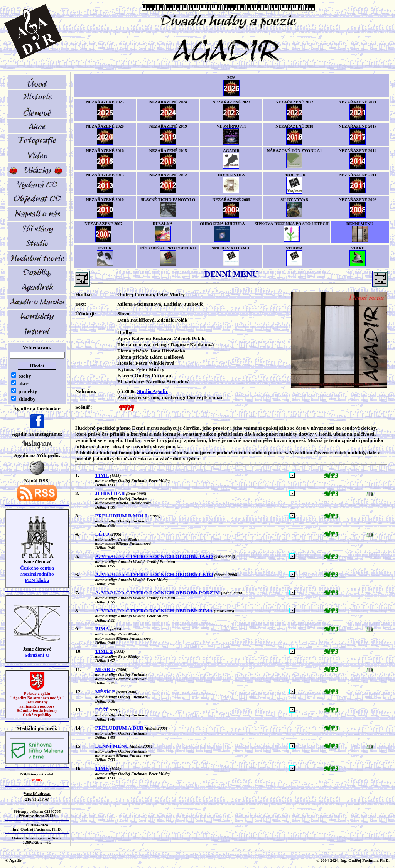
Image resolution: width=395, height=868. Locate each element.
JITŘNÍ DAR (110, 493)
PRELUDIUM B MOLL (122, 516)
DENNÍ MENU (112, 746)
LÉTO (102, 534)
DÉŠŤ (102, 710)
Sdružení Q (37, 655)
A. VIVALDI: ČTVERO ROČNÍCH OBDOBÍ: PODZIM (158, 592)
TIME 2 (104, 651)
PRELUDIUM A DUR (120, 728)
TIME (102, 475)
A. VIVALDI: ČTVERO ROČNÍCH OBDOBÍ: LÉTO (154, 574)
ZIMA (102, 629)
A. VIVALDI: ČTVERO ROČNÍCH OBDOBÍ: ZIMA (154, 611)
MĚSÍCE (106, 669)
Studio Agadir (152, 391)
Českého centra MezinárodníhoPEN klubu (37, 574)
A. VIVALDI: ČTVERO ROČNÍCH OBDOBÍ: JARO (154, 556)
